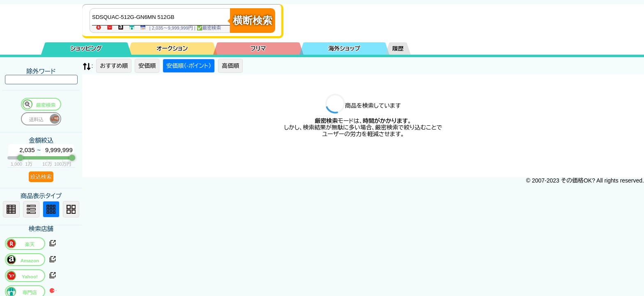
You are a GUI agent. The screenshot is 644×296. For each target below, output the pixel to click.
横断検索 (253, 20)
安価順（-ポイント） (189, 66)
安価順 (147, 66)
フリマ (258, 49)
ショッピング (86, 49)
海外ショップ (344, 49)
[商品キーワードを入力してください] (162, 17)
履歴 (398, 49)
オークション (172, 49)
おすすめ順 (114, 66)
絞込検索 (41, 177)
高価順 (230, 66)
